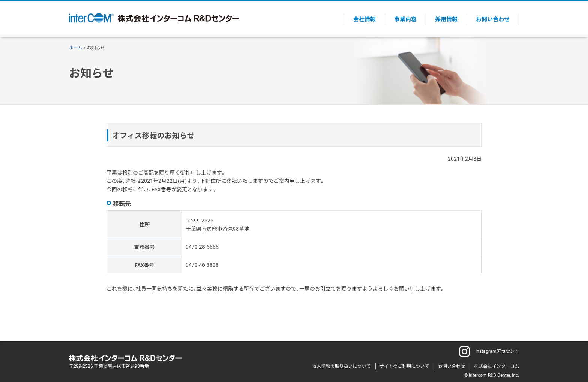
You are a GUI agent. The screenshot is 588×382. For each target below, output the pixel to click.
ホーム (76, 48)
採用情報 (446, 19)
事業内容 (405, 19)
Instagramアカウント (489, 351)
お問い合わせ (493, 19)
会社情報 (364, 19)
